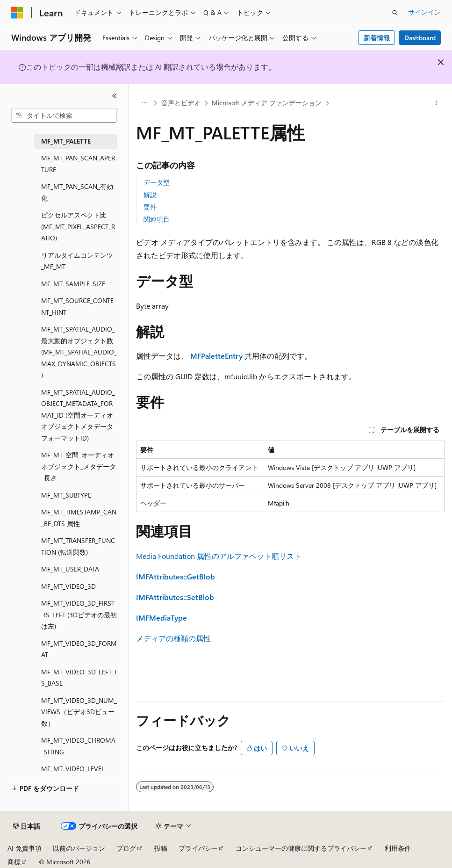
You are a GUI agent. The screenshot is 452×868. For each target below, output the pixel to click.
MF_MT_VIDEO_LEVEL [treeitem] (73, 769)
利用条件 (398, 848)
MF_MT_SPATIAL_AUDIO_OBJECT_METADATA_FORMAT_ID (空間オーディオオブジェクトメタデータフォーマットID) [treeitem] (78, 415)
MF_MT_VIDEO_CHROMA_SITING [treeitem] (78, 746)
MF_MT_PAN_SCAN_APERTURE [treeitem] (78, 164)
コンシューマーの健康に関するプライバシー (301, 848)
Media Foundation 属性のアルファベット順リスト (219, 556)
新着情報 (377, 38)
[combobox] (64, 116)
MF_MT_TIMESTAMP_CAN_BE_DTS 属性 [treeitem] (79, 518)
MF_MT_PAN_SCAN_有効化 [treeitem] (77, 192)
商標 (14, 862)
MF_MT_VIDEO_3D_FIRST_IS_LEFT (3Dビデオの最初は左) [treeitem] (79, 615)
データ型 (157, 182)
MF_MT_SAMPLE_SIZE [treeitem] (73, 284)
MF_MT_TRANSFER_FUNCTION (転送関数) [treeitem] (78, 546)
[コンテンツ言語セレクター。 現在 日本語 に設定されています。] (27, 826)
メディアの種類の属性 (173, 638)
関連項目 (157, 219)
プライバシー (198, 848)
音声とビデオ (181, 103)
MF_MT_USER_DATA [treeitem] (70, 569)
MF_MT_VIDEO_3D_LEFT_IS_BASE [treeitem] (79, 678)
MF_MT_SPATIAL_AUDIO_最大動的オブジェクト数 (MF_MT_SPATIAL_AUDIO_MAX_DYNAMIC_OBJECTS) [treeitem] (79, 352)
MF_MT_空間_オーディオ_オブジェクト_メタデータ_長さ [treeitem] (79, 466)
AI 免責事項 (25, 848)
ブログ (126, 848)
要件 (150, 207)
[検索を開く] (395, 13)
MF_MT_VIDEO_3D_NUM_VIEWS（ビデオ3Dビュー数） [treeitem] (79, 712)
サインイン (424, 12)
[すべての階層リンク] (144, 103)
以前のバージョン (79, 848)
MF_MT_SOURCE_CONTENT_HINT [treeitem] (77, 306)
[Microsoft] (17, 13)
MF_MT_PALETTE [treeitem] (66, 141)
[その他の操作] (436, 103)
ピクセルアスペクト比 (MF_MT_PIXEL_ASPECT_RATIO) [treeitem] (78, 226)
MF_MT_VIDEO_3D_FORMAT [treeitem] (79, 649)
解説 (150, 195)
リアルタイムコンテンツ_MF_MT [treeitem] (77, 261)
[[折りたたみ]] (115, 96)
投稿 (161, 848)
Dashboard (420, 38)
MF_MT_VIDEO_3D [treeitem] (68, 586)
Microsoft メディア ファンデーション (267, 103)
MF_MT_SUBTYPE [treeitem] (66, 495)
